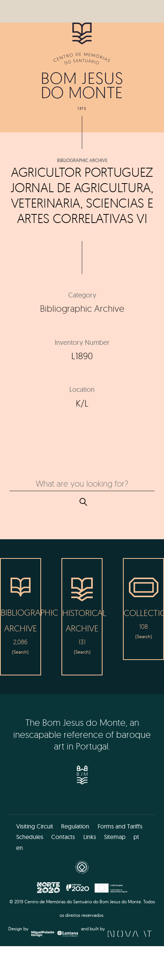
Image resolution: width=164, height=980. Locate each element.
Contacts (63, 837)
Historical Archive (82, 620)
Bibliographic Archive (82, 160)
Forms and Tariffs (120, 826)
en (20, 848)
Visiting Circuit (35, 826)
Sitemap (115, 837)
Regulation (75, 826)
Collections (143, 613)
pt (136, 837)
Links (90, 837)
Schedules (30, 837)
